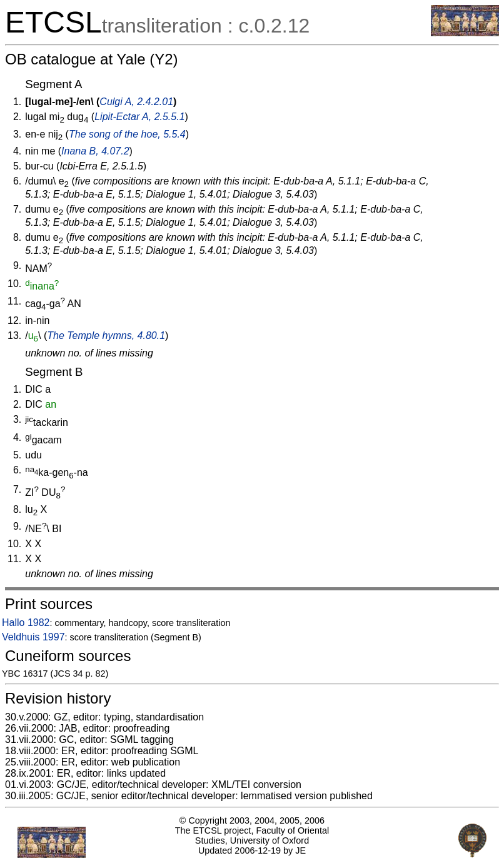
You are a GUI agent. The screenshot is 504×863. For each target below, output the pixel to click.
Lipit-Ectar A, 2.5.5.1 (139, 117)
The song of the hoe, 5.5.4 (127, 134)
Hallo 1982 (26, 623)
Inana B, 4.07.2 (95, 151)
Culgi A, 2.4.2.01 (136, 102)
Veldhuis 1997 (33, 637)
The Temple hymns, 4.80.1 (106, 336)
